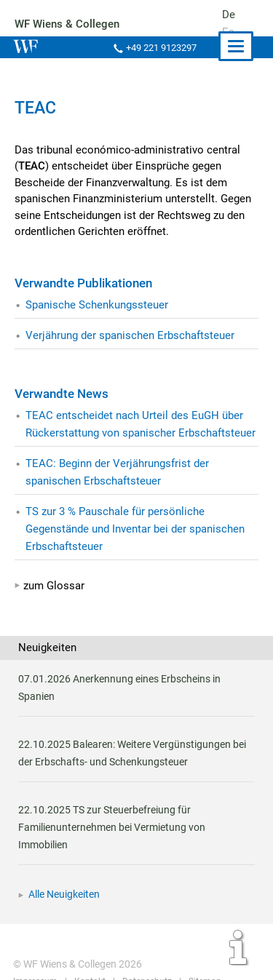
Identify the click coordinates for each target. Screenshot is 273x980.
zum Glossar (54, 586)
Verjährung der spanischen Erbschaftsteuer (130, 335)
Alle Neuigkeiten (64, 859)
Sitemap (202, 947)
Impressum (35, 947)
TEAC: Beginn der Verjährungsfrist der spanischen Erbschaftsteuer (117, 472)
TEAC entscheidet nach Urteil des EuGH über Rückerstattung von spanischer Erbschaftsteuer (141, 424)
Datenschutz (145, 947)
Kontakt (88, 947)
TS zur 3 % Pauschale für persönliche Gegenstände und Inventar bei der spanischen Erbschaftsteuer (136, 529)
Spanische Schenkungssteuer (97, 305)
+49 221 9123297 (160, 48)
